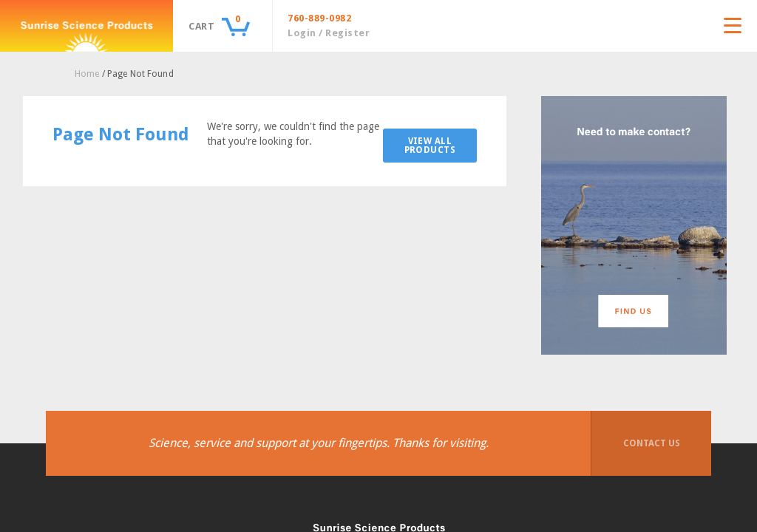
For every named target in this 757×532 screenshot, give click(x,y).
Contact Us (652, 443)
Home (87, 74)
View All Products (430, 146)
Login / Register (329, 33)
